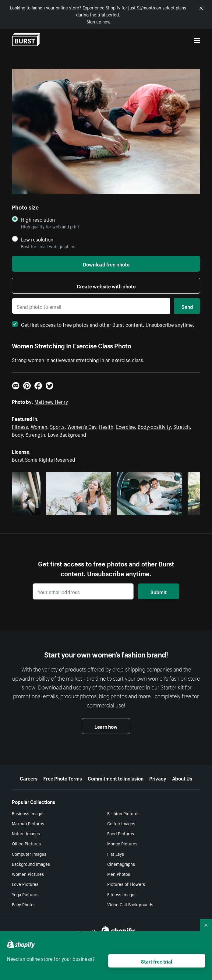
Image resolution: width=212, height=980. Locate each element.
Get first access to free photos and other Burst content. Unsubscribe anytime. (103, 324)
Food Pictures (121, 833)
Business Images (28, 813)
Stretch (182, 426)
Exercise (125, 426)
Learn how (106, 726)
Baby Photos (24, 904)
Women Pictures (28, 874)
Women (39, 426)
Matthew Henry (51, 401)
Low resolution (37, 239)
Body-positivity (154, 426)
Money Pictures (122, 843)
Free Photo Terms (63, 778)
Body (17, 434)
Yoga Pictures (25, 894)
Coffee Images (121, 823)
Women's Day (82, 426)
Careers (29, 778)
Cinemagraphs (121, 864)
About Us (182, 778)
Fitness (20, 426)
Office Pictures (26, 843)
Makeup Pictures (28, 823)
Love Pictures (25, 884)
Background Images (31, 864)
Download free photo (106, 264)
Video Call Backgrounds (130, 904)
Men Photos (119, 874)
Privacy (158, 778)
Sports (57, 426)
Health (106, 426)
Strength (35, 434)
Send (187, 306)
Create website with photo (106, 286)
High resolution (38, 219)
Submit (159, 591)
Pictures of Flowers (126, 884)
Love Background (67, 434)
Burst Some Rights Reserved (44, 459)
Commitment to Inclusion (116, 778)
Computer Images (29, 854)
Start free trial (157, 961)
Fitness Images (122, 894)
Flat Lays (116, 854)
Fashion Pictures (123, 813)
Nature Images (26, 833)
